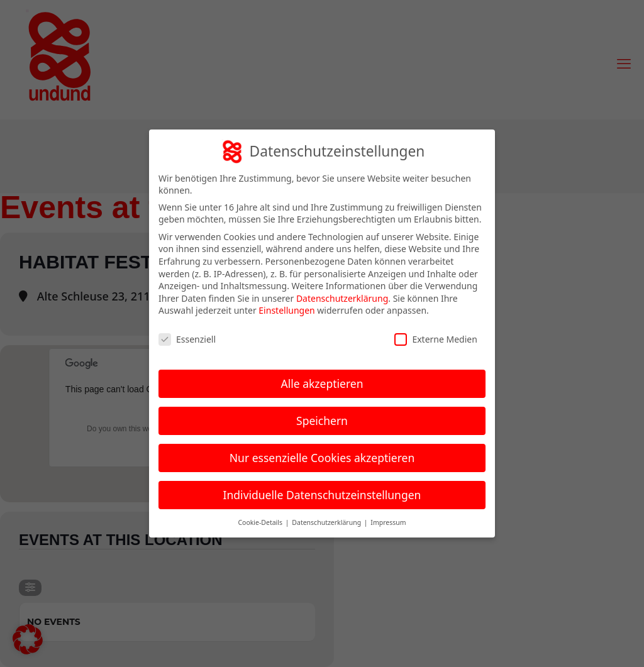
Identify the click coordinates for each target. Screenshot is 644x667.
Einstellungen (286, 310)
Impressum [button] (388, 522)
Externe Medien (436, 339)
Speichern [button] (322, 421)
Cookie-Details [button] (261, 522)
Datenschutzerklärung (342, 298)
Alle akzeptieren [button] (322, 383)
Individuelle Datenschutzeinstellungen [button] (322, 495)
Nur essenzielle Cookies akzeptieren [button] (322, 458)
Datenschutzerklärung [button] (327, 522)
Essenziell (187, 339)
